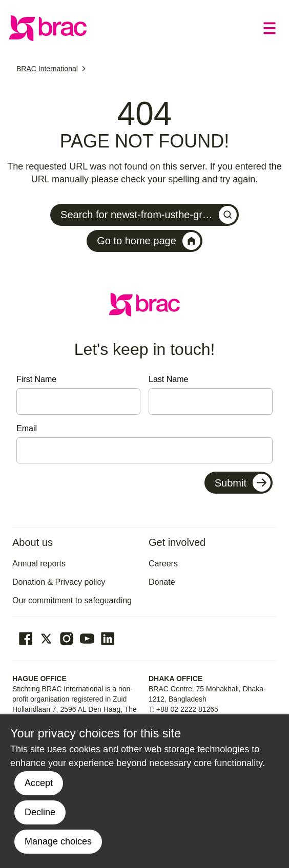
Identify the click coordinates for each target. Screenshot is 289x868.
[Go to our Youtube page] (87, 639)
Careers (163, 564)
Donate (162, 582)
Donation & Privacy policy (59, 582)
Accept (39, 783)
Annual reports (39, 564)
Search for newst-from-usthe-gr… (149, 215)
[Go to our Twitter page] (46, 639)
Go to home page (149, 241)
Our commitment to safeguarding (72, 600)
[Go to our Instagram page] (67, 639)
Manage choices (58, 841)
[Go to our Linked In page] (108, 639)
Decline (40, 812)
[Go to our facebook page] (26, 639)
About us (33, 542)
